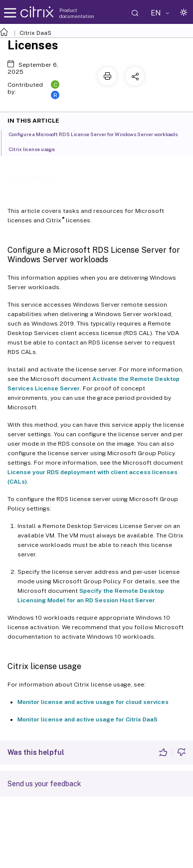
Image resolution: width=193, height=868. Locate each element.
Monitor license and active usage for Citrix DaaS (88, 719)
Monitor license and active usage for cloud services (93, 702)
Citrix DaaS (35, 33)
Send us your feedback (44, 784)
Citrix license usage (37, 149)
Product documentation (77, 13)
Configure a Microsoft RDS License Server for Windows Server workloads (99, 134)
